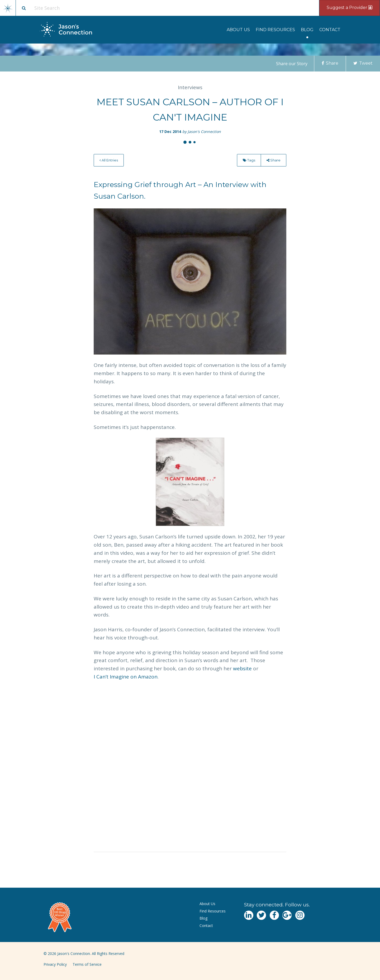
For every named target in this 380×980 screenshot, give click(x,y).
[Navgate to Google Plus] (287, 915)
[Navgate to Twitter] (261, 915)
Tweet (363, 63)
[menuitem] (238, 30)
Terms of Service (87, 964)
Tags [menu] (249, 160)
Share (330, 63)
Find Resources (275, 30)
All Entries (109, 160)
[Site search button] (24, 8)
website (242, 668)
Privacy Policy (55, 964)
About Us (238, 30)
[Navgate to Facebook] (274, 915)
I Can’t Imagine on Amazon (126, 677)
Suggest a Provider (350, 8)
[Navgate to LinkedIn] (249, 915)
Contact (330, 30)
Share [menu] (274, 160)
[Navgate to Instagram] (300, 915)
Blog (307, 30)
